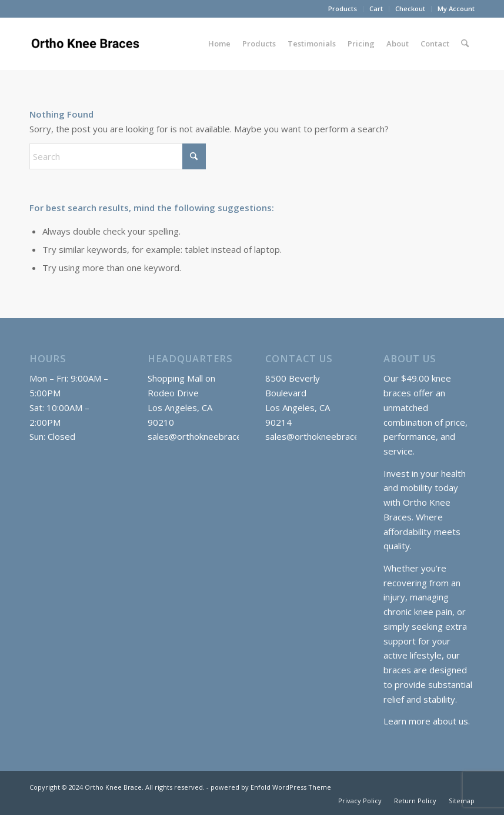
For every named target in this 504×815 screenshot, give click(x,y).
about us (450, 721)
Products (343, 9)
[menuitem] (343, 9)
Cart (376, 9)
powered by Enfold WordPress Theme (271, 787)
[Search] (465, 44)
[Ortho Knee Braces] (87, 44)
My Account (456, 9)
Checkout (410, 9)
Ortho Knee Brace (113, 787)
